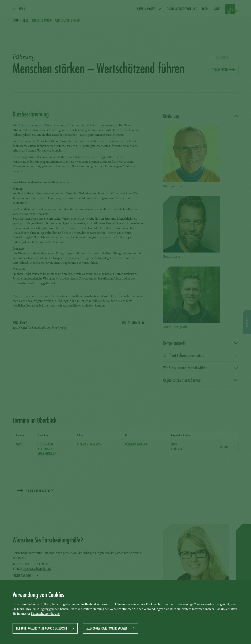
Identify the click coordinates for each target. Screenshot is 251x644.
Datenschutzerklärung (45, 614)
